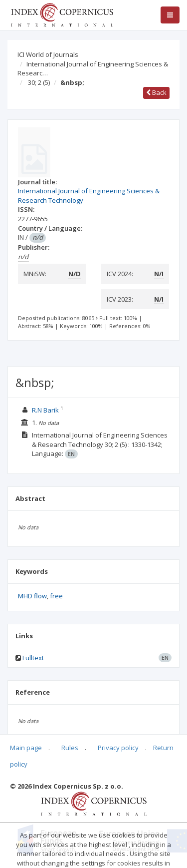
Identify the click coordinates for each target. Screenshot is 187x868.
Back (156, 92)
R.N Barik (46, 410)
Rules (70, 748)
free (56, 596)
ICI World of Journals (48, 54)
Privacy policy (118, 748)
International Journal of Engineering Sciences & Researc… (93, 69)
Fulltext (33, 658)
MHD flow (32, 596)
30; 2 (39, 82)
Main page (26, 748)
